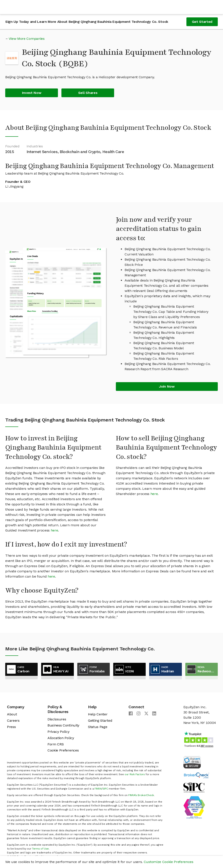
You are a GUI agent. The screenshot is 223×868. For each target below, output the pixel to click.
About (12, 714)
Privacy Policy (58, 732)
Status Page (98, 727)
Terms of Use (40, 849)
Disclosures (57, 719)
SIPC (105, 789)
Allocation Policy (61, 738)
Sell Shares (88, 93)
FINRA (98, 789)
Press (11, 727)
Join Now (167, 386)
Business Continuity (63, 725)
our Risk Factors (135, 774)
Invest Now (32, 93)
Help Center (98, 714)
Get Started (202, 22)
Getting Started (100, 721)
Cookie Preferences (63, 750)
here (54, 530)
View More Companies (27, 39)
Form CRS (56, 744)
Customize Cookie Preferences (169, 862)
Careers (13, 721)
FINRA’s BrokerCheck (141, 795)
